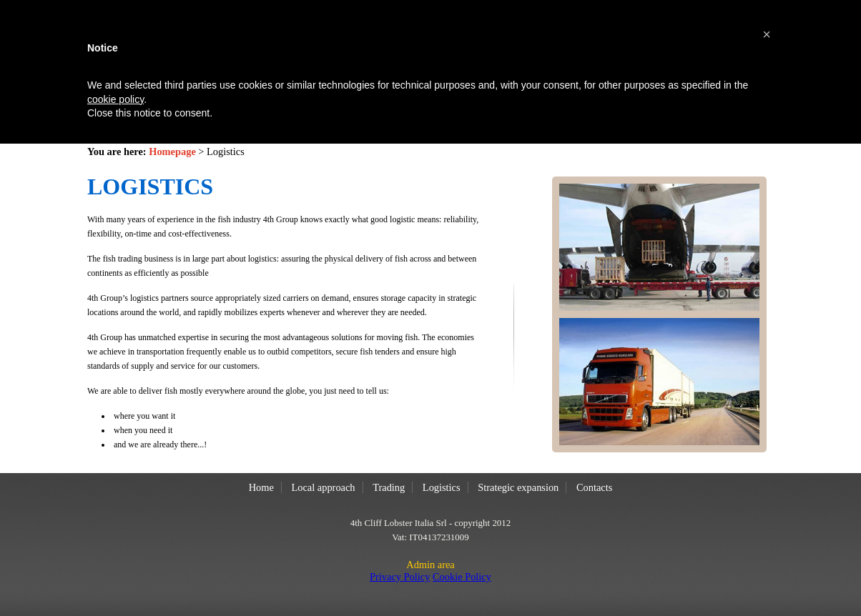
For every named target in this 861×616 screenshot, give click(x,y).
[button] (767, 34)
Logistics (442, 487)
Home (261, 487)
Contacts (594, 487)
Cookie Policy (462, 577)
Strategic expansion (518, 487)
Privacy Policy (400, 577)
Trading (389, 487)
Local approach (323, 487)
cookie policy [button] (115, 99)
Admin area (431, 565)
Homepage (172, 151)
